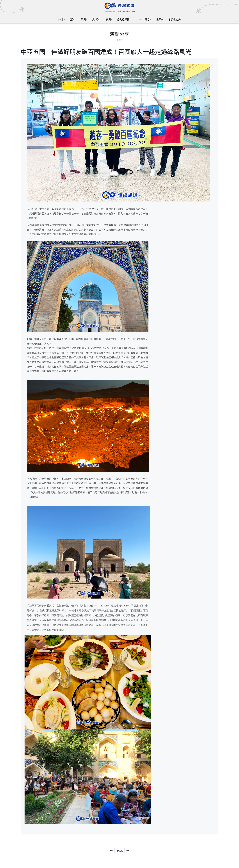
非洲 (61, 19)
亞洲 (72, 19)
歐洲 (83, 19)
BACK (120, 850)
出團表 (160, 19)
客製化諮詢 (175, 19)
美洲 (108, 19)
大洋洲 (96, 19)
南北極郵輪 (123, 19)
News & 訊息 (143, 19)
